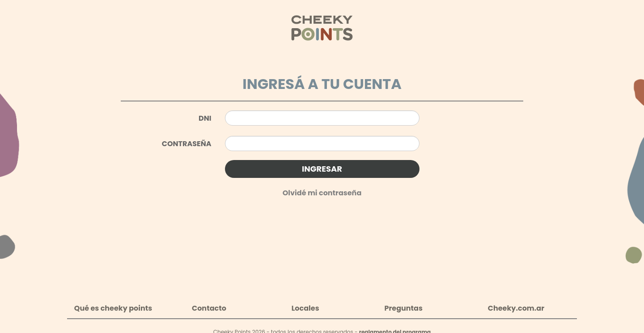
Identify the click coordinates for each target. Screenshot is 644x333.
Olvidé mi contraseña (322, 193)
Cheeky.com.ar (516, 308)
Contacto (209, 308)
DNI (205, 118)
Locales (305, 308)
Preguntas (403, 308)
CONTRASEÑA (187, 144)
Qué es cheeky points (113, 308)
